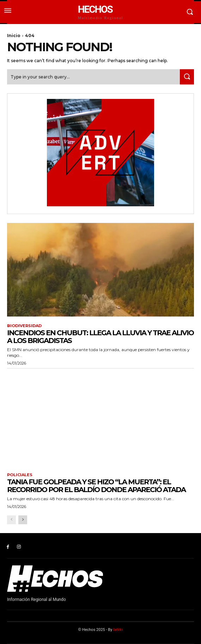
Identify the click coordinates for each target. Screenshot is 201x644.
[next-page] (23, 520)
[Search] (187, 77)
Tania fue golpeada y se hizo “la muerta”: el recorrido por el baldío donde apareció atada (96, 486)
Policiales (20, 475)
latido (118, 630)
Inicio (14, 36)
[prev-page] (11, 520)
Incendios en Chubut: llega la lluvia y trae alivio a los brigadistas (100, 337)
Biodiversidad (24, 326)
